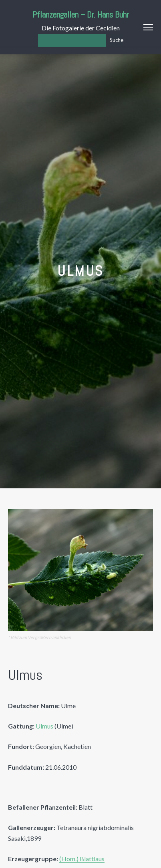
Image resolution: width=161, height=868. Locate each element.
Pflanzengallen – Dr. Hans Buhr (81, 15)
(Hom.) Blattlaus (82, 859)
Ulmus (44, 726)
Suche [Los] (117, 40)
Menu (148, 27)
